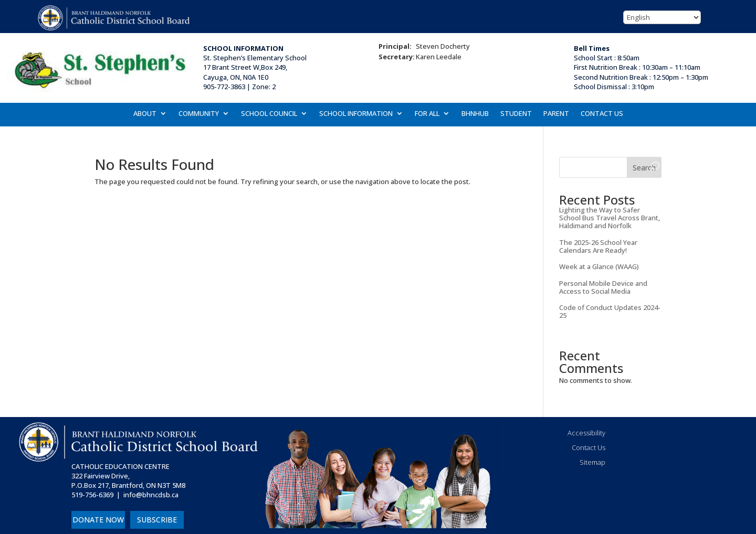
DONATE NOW (98, 520)
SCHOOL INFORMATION (356, 114)
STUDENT (516, 114)
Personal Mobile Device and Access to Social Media (603, 287)
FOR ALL (427, 114)
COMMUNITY (199, 114)
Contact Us (589, 447)
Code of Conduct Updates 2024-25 (610, 311)
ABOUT (145, 114)
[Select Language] (662, 17)
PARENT (556, 114)
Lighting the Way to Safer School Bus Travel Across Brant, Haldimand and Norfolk (610, 218)
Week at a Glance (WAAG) (599, 266)
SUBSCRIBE (157, 520)
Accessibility (586, 433)
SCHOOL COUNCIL (269, 114)
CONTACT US (602, 114)
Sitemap (592, 462)
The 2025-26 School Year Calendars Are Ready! (598, 246)
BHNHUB (475, 114)
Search (644, 168)
